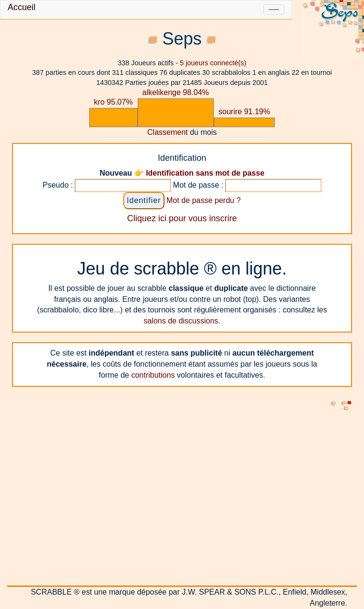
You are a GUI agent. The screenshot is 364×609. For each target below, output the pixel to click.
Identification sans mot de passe (205, 173)
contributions (153, 375)
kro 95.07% (113, 102)
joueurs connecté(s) (213, 63)
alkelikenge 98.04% (176, 92)
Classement (167, 132)
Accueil (22, 7)
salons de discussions (181, 321)
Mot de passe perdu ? (204, 200)
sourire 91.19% (245, 112)
